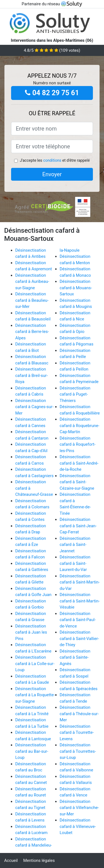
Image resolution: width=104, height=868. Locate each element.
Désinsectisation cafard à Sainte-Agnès (75, 657)
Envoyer (52, 174)
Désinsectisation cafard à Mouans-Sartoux (76, 288)
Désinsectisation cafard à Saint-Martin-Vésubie (80, 601)
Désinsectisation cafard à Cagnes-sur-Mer (34, 407)
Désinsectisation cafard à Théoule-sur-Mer (79, 714)
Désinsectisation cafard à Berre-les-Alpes (32, 332)
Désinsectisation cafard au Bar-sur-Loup (32, 751)
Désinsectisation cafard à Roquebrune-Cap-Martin (79, 426)
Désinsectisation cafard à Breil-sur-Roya (31, 375)
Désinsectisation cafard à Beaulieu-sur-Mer (32, 300)
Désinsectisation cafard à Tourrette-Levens (77, 733)
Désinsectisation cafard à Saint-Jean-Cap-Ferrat (78, 526)
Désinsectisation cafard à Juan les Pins (31, 632)
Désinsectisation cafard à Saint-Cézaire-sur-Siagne (77, 482)
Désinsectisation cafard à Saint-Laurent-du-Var (75, 563)
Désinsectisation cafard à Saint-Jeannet (75, 545)
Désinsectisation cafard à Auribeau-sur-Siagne (32, 282)
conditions (52, 160)
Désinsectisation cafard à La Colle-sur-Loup (35, 664)
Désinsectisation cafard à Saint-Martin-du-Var (80, 582)
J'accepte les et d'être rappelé (55, 160)
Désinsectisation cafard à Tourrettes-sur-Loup (78, 751)
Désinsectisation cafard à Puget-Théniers (75, 394)
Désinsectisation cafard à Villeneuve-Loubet (78, 826)
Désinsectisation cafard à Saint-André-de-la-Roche (79, 463)
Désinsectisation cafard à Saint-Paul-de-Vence (78, 620)
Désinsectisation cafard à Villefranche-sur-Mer (79, 808)
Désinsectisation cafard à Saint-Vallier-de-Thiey (79, 638)
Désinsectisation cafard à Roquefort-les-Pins (78, 444)
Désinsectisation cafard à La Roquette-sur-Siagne (35, 695)
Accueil (11, 860)
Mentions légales (39, 860)
